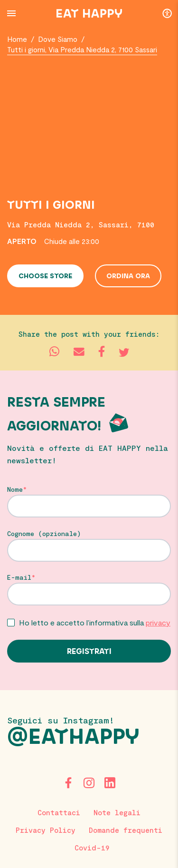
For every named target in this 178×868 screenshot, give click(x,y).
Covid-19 (92, 848)
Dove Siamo (58, 39)
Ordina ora (128, 276)
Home (17, 39)
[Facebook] (68, 783)
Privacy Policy (46, 830)
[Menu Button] (11, 13)
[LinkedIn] (110, 783)
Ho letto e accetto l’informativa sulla (95, 622)
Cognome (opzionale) (44, 534)
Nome (15, 489)
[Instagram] (89, 783)
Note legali (117, 812)
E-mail (19, 577)
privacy (158, 622)
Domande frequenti (126, 830)
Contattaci (59, 812)
